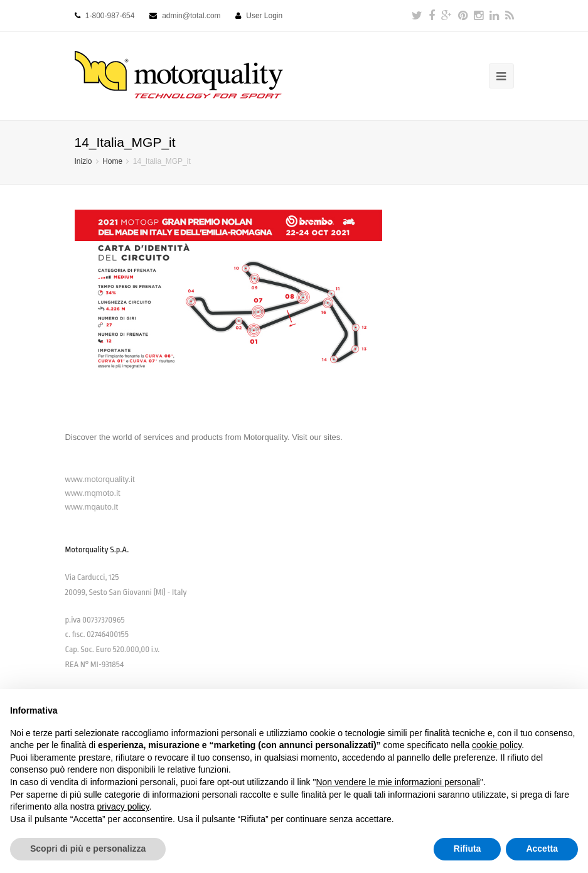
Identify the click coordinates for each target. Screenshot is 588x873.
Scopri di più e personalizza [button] (88, 849)
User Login (264, 16)
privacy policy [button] (123, 806)
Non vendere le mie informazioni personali (398, 782)
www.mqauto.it (92, 507)
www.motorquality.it (100, 479)
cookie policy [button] (497, 745)
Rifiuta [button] (468, 849)
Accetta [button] (542, 849)
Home (112, 161)
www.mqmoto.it (93, 493)
